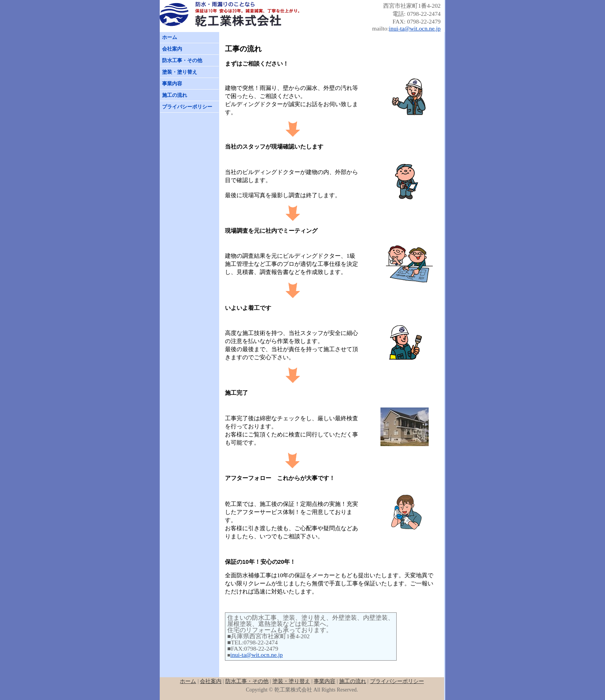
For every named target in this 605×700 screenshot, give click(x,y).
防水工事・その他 (182, 60)
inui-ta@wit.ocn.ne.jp (415, 28)
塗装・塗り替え (180, 72)
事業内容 (172, 84)
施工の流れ (175, 95)
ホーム (170, 37)
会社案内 (172, 49)
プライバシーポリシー (187, 107)
